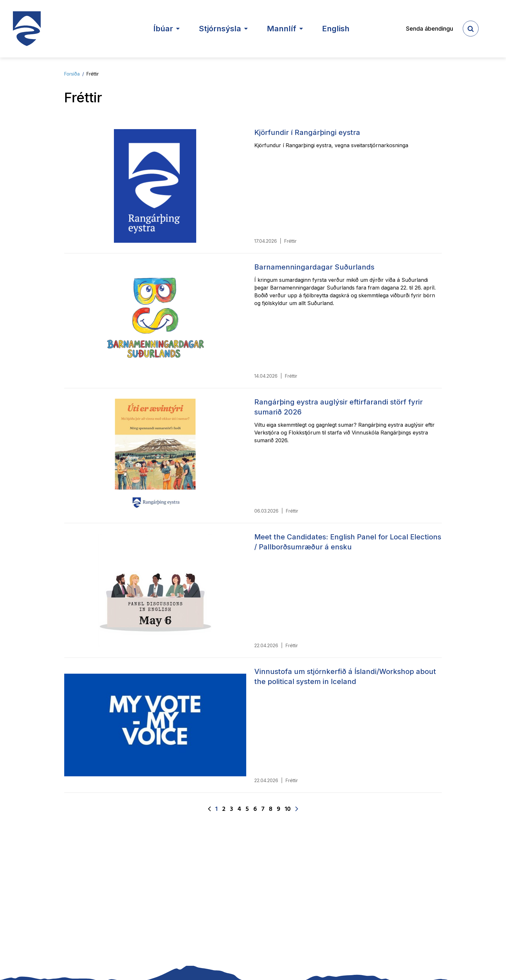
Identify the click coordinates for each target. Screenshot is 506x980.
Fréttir (93, 74)
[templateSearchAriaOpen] (471, 29)
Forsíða (72, 74)
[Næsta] (297, 809)
